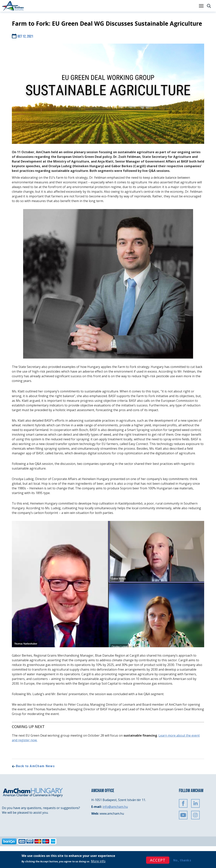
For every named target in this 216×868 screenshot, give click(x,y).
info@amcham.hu (115, 807)
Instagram (195, 815)
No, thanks (182, 860)
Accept (158, 860)
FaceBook (183, 803)
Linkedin (195, 803)
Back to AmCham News (35, 766)
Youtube (183, 815)
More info (98, 861)
